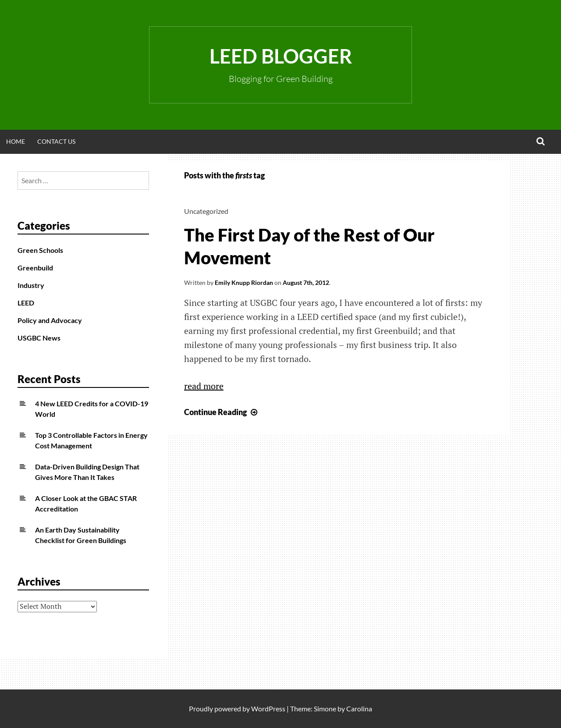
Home (16, 141)
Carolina (359, 708)
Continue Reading (222, 412)
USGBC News (39, 338)
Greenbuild (35, 268)
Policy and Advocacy (50, 320)
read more (204, 386)
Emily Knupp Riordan (244, 282)
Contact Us (56, 141)
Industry (31, 285)
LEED (26, 303)
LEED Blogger (281, 56)
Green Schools (40, 250)
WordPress (268, 708)
